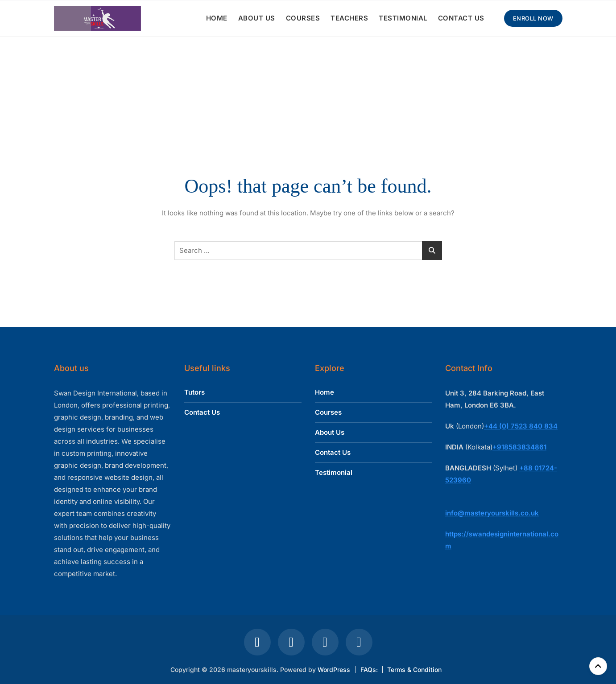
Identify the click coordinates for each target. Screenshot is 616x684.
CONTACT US (461, 18)
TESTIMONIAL (403, 18)
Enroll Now (533, 18)
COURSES (303, 18)
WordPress (334, 670)
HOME (217, 18)
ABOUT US (257, 18)
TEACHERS (349, 18)
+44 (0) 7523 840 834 (521, 426)
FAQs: (369, 670)
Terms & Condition (414, 670)
